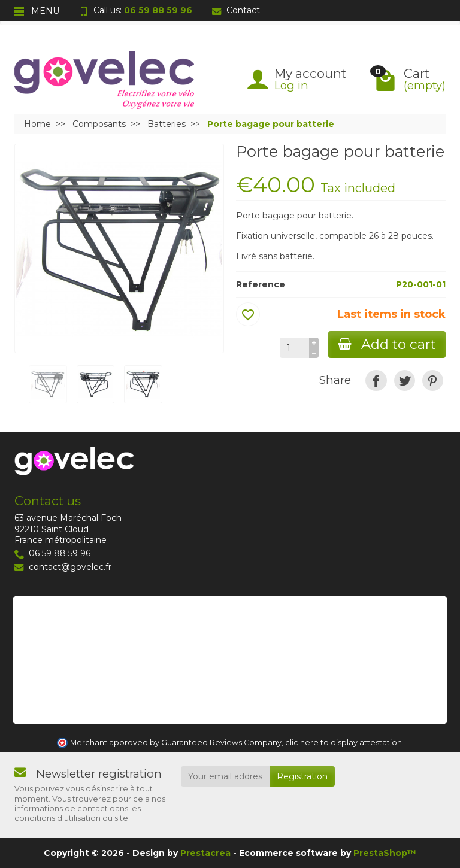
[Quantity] (294, 348)
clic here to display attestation (344, 743)
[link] (376, 380)
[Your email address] (226, 776)
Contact (236, 10)
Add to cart (387, 344)
